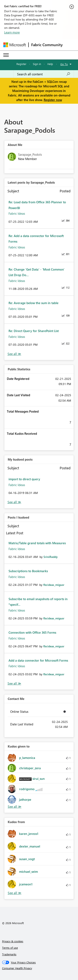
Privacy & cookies (13, 941)
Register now (53, 100)
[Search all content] (44, 74)
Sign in (37, 64)
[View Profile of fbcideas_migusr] (54, 585)
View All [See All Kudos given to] (15, 807)
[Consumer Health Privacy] (39, 968)
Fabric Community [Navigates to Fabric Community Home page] (47, 45)
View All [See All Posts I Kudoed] (14, 683)
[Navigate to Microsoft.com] (15, 45)
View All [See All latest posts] (14, 354)
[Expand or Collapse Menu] (6, 55)
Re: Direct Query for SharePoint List (34, 331)
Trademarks (9, 954)
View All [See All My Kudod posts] (14, 502)
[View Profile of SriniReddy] (51, 557)
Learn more (12, 32)
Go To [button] (64, 64)
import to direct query (24, 479)
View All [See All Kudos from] (15, 893)
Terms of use (10, 948)
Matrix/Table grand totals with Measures (37, 543)
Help (50, 64)
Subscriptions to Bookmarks (28, 571)
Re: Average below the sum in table (33, 303)
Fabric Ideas (17, 213)
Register (21, 64)
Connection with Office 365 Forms (32, 632)
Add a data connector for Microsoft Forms (38, 660)
